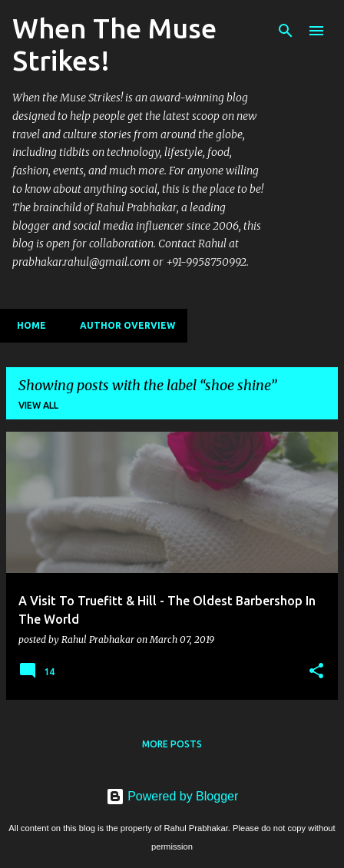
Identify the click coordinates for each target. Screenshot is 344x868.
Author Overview (123, 325)
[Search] (286, 31)
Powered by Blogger (172, 796)
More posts (172, 744)
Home (27, 325)
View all (38, 405)
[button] (316, 671)
